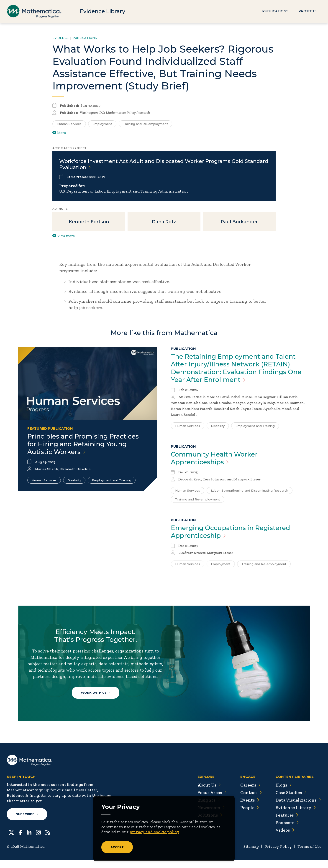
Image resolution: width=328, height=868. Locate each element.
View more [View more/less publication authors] (64, 236)
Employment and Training (112, 480)
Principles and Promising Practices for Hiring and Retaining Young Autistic (84, 444)
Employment (221, 564)
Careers (250, 793)
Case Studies (291, 801)
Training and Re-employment (198, 500)
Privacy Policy (278, 855)
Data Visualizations (298, 808)
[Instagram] (38, 840)
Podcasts (287, 831)
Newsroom (211, 816)
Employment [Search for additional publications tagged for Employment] (102, 124)
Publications (275, 11)
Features (287, 823)
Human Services (44, 480)
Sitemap (251, 855)
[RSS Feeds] (48, 840)
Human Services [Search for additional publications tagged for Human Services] (69, 124)
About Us (209, 793)
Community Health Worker (215, 458)
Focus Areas (211, 801)
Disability (74, 480)
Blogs (284, 793)
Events (250, 808)
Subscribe (27, 822)
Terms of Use (309, 855)
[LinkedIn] (29, 840)
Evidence (60, 38)
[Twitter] (11, 840)
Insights (208, 808)
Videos (285, 838)
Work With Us (96, 700)
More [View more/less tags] (59, 133)
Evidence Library (103, 11)
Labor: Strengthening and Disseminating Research (250, 491)
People (249, 816)
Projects (307, 11)
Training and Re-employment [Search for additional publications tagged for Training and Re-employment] (145, 124)
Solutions (209, 823)
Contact (251, 801)
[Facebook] (20, 840)
